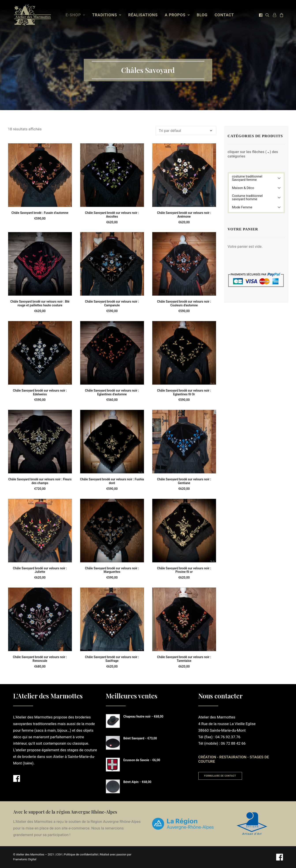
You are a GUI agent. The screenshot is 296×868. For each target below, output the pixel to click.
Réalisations (143, 15)
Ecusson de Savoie (142, 760)
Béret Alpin (137, 782)
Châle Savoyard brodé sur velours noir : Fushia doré (112, 481)
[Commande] (186, 131)
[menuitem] (75, 15)
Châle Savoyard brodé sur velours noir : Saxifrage (112, 659)
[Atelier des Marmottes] (33, 15)
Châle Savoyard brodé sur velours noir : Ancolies (112, 215)
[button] (261, 15)
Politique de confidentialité (81, 854)
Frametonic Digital (25, 859)
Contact (224, 15)
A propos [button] (177, 15)
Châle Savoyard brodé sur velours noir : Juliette (40, 570)
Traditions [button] (107, 15)
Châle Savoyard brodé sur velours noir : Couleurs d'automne (184, 303)
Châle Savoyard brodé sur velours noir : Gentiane (184, 481)
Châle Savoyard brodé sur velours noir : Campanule (112, 303)
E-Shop (75, 15)
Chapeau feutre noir (143, 716)
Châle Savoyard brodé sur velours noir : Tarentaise (184, 659)
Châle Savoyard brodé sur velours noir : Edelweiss (40, 392)
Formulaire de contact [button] (220, 776)
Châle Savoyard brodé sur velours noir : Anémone (184, 215)
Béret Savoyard (140, 738)
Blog (202, 15)
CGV (59, 854)
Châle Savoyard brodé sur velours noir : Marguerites (112, 570)
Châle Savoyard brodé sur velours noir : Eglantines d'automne (112, 392)
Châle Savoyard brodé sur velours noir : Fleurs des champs (40, 481)
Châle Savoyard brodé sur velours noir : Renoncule (40, 659)
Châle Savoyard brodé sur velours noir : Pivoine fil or (184, 570)
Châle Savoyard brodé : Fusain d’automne (40, 213)
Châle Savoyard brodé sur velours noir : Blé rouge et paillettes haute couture (40, 303)
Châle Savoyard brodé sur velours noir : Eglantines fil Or (184, 392)
